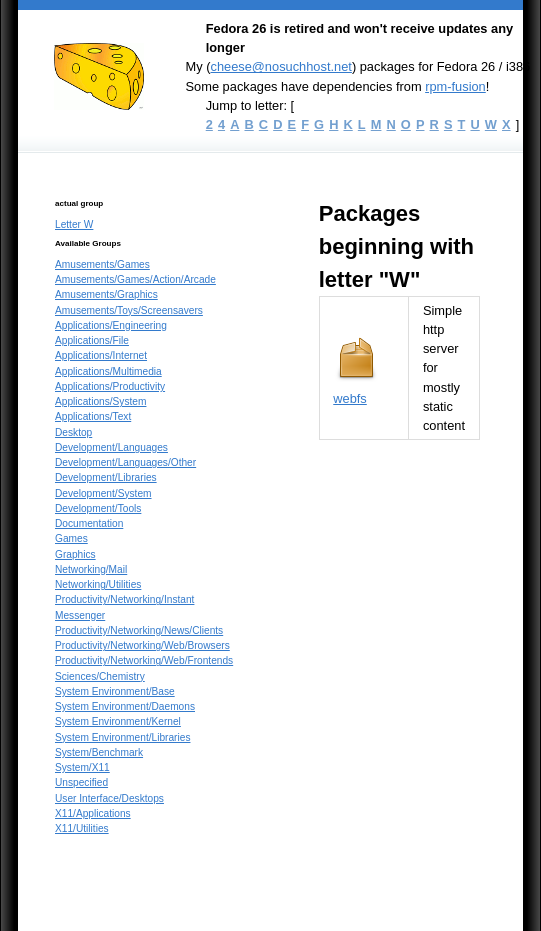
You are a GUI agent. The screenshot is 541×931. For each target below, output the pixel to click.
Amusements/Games (102, 264)
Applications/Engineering (111, 325)
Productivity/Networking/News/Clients (139, 630)
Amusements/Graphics (106, 294)
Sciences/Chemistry (100, 676)
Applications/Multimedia (108, 371)
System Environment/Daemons (125, 706)
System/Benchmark (99, 752)
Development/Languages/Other (125, 462)
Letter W (74, 224)
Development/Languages (111, 447)
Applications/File (92, 340)
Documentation (89, 523)
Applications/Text (93, 416)
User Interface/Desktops (109, 798)
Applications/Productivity (110, 386)
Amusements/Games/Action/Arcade (135, 279)
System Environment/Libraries (122, 737)
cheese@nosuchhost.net (280, 66)
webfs (350, 398)
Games (71, 538)
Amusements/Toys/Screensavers (129, 310)
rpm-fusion (455, 86)
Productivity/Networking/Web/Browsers (142, 645)
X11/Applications (93, 813)
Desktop (73, 432)
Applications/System (100, 401)
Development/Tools (98, 508)
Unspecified (81, 782)
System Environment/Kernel (118, 721)
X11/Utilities (82, 828)
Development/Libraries (106, 477)
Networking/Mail (91, 569)
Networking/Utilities (98, 584)
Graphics (75, 554)
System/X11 (82, 767)
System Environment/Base (115, 691)
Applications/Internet (101, 355)
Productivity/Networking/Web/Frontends (144, 660)
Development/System (103, 493)
